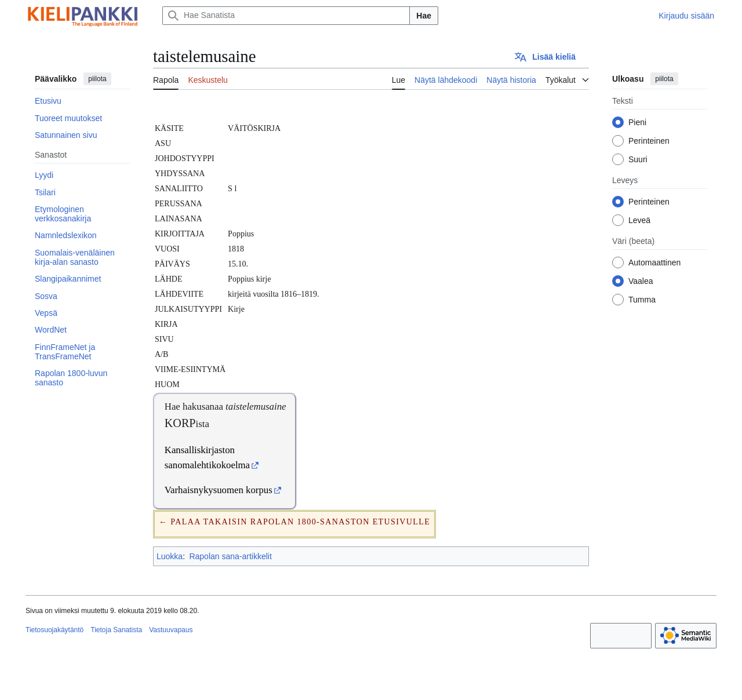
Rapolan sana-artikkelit (230, 556)
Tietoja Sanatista (116, 630)
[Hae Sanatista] (286, 16)
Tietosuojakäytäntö (54, 630)
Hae (424, 16)
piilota (97, 79)
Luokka (170, 556)
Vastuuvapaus (171, 630)
